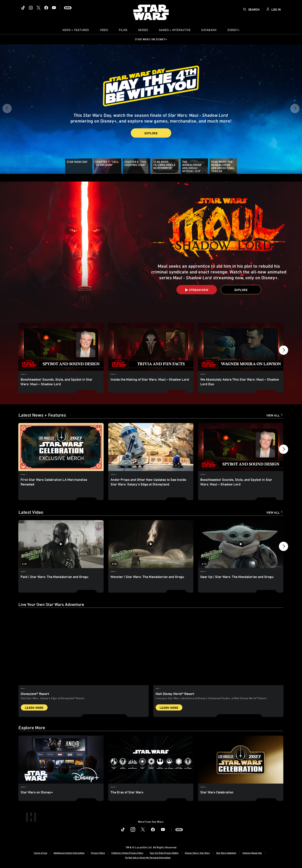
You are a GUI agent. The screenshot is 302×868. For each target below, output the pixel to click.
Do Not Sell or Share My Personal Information (148, 857)
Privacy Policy (98, 853)
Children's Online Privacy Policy (127, 853)
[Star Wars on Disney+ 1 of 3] (61, 760)
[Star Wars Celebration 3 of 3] (241, 760)
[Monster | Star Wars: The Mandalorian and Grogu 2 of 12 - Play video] (151, 544)
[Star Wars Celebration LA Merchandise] (165, 166)
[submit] (245, 9)
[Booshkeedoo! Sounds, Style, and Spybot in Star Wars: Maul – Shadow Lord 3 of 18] (241, 447)
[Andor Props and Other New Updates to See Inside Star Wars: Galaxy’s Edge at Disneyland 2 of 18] (151, 447)
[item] (76, 31)
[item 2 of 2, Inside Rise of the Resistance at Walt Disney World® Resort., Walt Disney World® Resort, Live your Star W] (218, 648)
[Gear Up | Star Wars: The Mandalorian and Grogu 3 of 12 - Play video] (241, 544)
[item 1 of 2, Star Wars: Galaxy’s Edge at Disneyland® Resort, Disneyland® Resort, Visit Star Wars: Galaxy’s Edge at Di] (84, 648)
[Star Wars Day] (79, 166)
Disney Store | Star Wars (197, 853)
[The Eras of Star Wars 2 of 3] (151, 760)
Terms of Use (40, 853)
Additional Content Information (69, 853)
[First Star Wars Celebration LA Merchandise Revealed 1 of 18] (61, 447)
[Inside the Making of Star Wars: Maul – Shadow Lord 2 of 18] (151, 347)
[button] (7, 110)
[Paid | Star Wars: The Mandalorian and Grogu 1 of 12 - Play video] (61, 544)
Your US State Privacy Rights (164, 853)
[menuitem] (104, 31)
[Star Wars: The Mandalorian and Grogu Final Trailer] (223, 166)
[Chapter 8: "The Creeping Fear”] (137, 166)
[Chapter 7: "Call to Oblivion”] (108, 166)
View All (273, 415)
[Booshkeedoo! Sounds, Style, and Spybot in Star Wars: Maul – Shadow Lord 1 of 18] (61, 347)
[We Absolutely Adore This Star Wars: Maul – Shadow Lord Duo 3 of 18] (241, 347)
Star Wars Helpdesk (226, 853)
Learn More (34, 708)
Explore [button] (151, 133)
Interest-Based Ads (252, 853)
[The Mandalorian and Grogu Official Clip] (194, 166)
